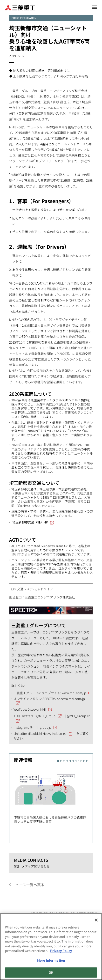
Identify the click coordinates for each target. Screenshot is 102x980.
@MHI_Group (46, 716)
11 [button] (87, 761)
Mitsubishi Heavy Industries (47, 733)
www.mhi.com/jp (74, 693)
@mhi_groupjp (40, 727)
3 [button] (64, 761)
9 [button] (81, 761)
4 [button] (67, 761)
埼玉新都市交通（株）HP (30, 522)
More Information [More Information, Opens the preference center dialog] (51, 961)
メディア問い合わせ (36, 866)
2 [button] (61, 761)
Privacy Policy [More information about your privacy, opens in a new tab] (61, 952)
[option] (53, 795)
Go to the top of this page (93, 904)
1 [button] (58, 761)
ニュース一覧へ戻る (28, 885)
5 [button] (70, 761)
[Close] (96, 921)
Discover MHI (37, 709)
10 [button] (84, 761)
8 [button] (78, 761)
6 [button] (73, 761)
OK (51, 974)
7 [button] (76, 761)
